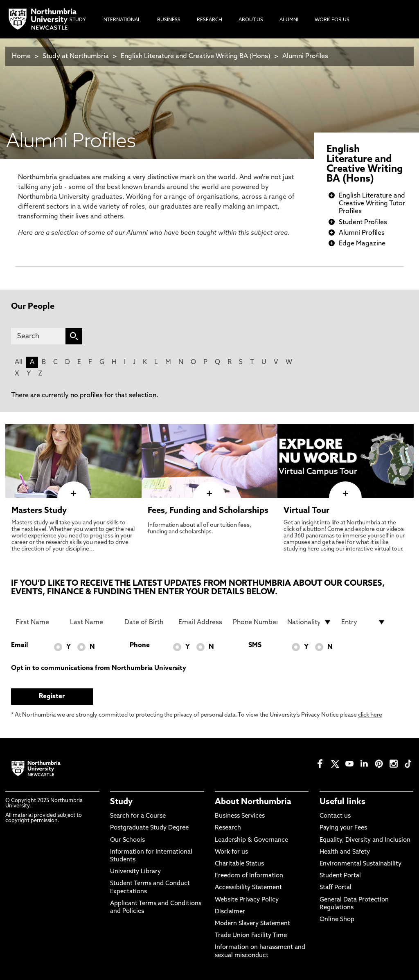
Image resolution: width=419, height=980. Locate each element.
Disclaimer (230, 912)
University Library (135, 872)
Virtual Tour (306, 511)
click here (370, 715)
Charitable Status (239, 864)
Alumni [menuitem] (289, 20)
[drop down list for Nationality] (310, 622)
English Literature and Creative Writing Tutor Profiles (372, 204)
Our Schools (127, 840)
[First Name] (38, 622)
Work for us (231, 852)
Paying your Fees (343, 828)
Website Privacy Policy (247, 900)
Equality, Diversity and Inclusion (365, 840)
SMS (255, 645)
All (19, 362)
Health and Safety (345, 852)
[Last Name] (92, 622)
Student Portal (340, 876)
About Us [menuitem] (251, 20)
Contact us (335, 816)
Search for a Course (138, 816)
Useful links (342, 802)
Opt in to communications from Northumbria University (99, 668)
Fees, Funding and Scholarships (208, 511)
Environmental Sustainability (360, 864)
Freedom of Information (249, 876)
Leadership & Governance (251, 840)
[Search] (38, 336)
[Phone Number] (255, 622)
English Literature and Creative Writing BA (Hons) (196, 56)
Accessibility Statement (248, 888)
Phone (140, 645)
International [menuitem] (122, 20)
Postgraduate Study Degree (149, 828)
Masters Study (39, 511)
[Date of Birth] (147, 622)
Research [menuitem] (209, 20)
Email (19, 645)
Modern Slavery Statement (252, 924)
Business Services (240, 816)
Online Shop (337, 920)
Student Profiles (363, 223)
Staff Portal (336, 888)
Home (21, 56)
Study (121, 802)
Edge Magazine (362, 244)
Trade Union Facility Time (251, 936)
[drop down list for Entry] (364, 622)
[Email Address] (201, 622)
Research (228, 828)
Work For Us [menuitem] (332, 20)
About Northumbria (253, 802)
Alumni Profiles (305, 56)
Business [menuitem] (169, 20)
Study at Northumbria (76, 56)
